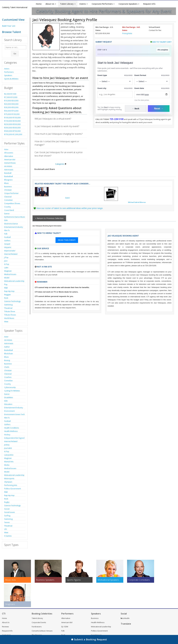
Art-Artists (8, 166)
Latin (6, 268)
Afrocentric (9, 153)
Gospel (7, 244)
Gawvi (67, 198)
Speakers (8, 75)
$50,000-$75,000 (11, 111)
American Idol (10, 159)
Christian (8, 190)
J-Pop (6, 257)
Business (8, 186)
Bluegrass (8, 180)
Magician (8, 271)
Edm (6, 220)
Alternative (9, 156)
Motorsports (9, 478)
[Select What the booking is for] (115, 81)
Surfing (7, 516)
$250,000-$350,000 (12, 124)
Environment (9, 411)
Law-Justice (9, 455)
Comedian (8, 200)
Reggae (7, 295)
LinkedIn (125, 618)
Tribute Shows (10, 315)
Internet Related (11, 254)
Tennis (7, 522)
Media (7, 465)
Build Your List (9, 26)
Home (39, 4)
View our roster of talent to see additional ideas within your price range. (70, 208)
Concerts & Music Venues (42, 631)
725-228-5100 (117, 119)
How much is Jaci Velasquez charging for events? (59, 134)
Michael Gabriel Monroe (137, 202)
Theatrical (8, 308)
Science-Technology (12, 301)
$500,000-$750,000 (12, 131)
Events (84, 4)
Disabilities (9, 397)
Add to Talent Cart (162, 42)
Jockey (7, 445)
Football (7, 237)
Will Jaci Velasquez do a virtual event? (53, 119)
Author (7, 347)
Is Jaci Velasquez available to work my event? (57, 126)
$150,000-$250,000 (12, 121)
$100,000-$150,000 (12, 117)
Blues (6, 183)
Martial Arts (9, 462)
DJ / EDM (65, 627)
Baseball (8, 173)
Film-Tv (7, 230)
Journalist (8, 448)
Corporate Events (39, 622)
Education (8, 404)
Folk (6, 234)
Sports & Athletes (11, 79)
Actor (6, 149)
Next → (159, 108)
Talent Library (68, 4)
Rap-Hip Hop (9, 291)
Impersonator (10, 251)
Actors (7, 69)
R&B (6, 288)
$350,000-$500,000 (12, 128)
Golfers (7, 241)
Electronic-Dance (11, 224)
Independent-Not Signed (14, 438)
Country (7, 207)
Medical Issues (10, 274)
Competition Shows (12, 203)
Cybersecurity (10, 387)
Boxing (7, 360)
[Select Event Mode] (152, 81)
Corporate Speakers (129, 4)
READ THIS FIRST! (67, 240)
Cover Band (9, 210)
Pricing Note (127, 33)
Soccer (7, 509)
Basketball (9, 176)
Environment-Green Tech (14, 414)
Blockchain (9, 354)
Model (7, 278)
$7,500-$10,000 (11, 97)
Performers (9, 72)
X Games (8, 536)
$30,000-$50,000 (11, 107)
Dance (7, 213)
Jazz (6, 261)
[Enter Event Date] (152, 94)
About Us (51, 4)
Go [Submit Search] (15, 53)
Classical (8, 197)
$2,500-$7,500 (10, 94)
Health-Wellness (11, 431)
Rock (6, 298)
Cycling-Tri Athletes (12, 391)
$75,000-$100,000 (12, 114)
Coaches (8, 377)
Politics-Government (12, 489)
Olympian (8, 482)
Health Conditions (12, 428)
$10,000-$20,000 (11, 101)
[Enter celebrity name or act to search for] (16, 47)
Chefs (7, 367)
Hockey (7, 435)
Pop (6, 284)
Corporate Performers (103, 4)
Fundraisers (37, 627)
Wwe (6, 322)
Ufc (6, 529)
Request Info (149, 4)
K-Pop (7, 264)
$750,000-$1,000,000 (13, 134)
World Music (9, 318)
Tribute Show (10, 311)
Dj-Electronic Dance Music (15, 217)
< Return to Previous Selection (49, 218)
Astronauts (9, 170)
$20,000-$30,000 (11, 104)
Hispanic (8, 247)
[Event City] (115, 94)
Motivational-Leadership (14, 281)
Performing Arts (11, 485)
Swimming (8, 305)
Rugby (7, 502)
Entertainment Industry (14, 227)
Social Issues (10, 512)
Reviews (5, 627)
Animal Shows (10, 163)
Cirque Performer (11, 193)
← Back (136, 109)
